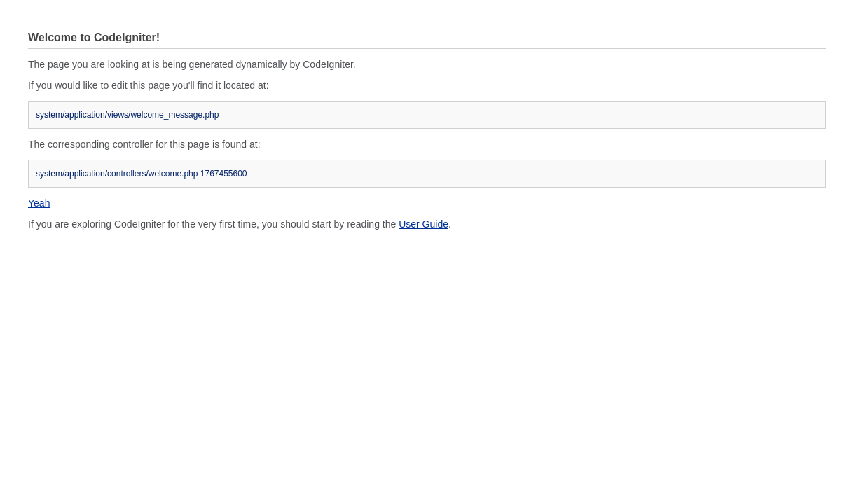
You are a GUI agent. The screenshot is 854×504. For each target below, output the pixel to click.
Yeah (39, 203)
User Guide (423, 224)
